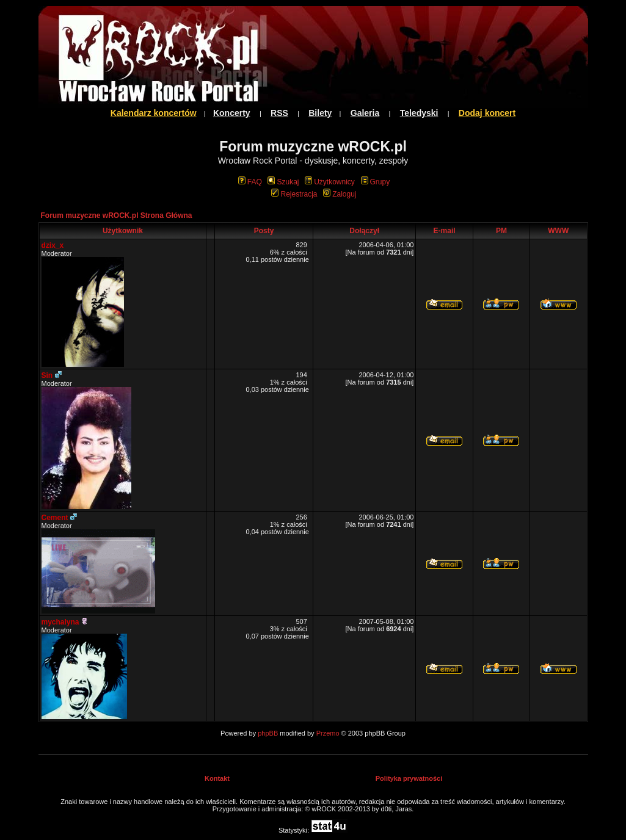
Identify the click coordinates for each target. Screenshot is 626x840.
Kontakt (217, 778)
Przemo (328, 733)
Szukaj (283, 182)
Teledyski (419, 113)
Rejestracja (294, 194)
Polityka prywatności (409, 778)
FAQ (250, 182)
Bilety (320, 113)
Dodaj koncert (487, 113)
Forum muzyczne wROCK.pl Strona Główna (117, 215)
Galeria (365, 113)
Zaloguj (340, 194)
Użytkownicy (330, 182)
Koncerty (232, 113)
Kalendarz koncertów (154, 113)
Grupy (376, 182)
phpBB (268, 733)
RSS (279, 113)
